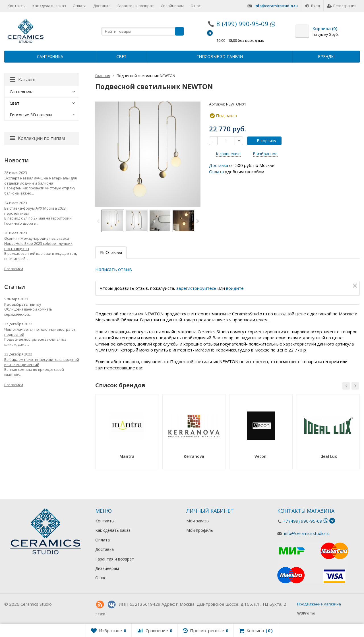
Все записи (14, 269)
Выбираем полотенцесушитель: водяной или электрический (42, 362)
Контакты (17, 6)
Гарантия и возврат (136, 6)
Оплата (80, 6)
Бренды (326, 56)
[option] (113, 221)
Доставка (102, 6)
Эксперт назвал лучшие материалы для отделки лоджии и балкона (41, 181)
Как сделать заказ (49, 6)
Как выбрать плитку (23, 304)
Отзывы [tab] (111, 252)
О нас (196, 6)
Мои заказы (198, 521)
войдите (235, 288)
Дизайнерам (172, 6)
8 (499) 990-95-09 (242, 24)
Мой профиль (200, 530)
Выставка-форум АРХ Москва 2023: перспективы (35, 211)
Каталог (23, 80)
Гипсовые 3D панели (220, 56)
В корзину (263, 141)
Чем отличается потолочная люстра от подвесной (40, 332)
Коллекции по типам (37, 138)
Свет (121, 56)
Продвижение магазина (319, 604)
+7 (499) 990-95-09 (303, 521)
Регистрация (342, 6)
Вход (312, 6)
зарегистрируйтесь (196, 288)
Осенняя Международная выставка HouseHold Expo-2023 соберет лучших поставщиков (38, 243)
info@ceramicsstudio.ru (276, 6)
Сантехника (50, 56)
